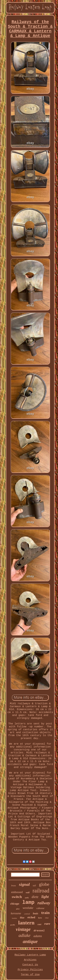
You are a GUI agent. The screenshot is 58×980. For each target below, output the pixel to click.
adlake (24, 935)
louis (36, 913)
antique (30, 941)
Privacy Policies (30, 970)
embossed (17, 892)
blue (22, 918)
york (27, 898)
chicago (15, 904)
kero (40, 918)
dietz (35, 897)
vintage (23, 929)
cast (39, 924)
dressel (39, 931)
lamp (28, 903)
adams (38, 936)
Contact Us (30, 965)
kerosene (16, 913)
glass (18, 909)
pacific (13, 925)
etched (31, 917)
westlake (28, 908)
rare (47, 924)
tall (34, 886)
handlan (14, 918)
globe (44, 884)
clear (47, 918)
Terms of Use (30, 975)
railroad (41, 891)
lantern (26, 923)
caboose (40, 908)
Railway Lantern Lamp (30, 955)
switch (17, 897)
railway (44, 903)
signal (24, 884)
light (45, 897)
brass (14, 886)
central (27, 914)
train (45, 913)
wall (28, 893)
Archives (30, 960)
